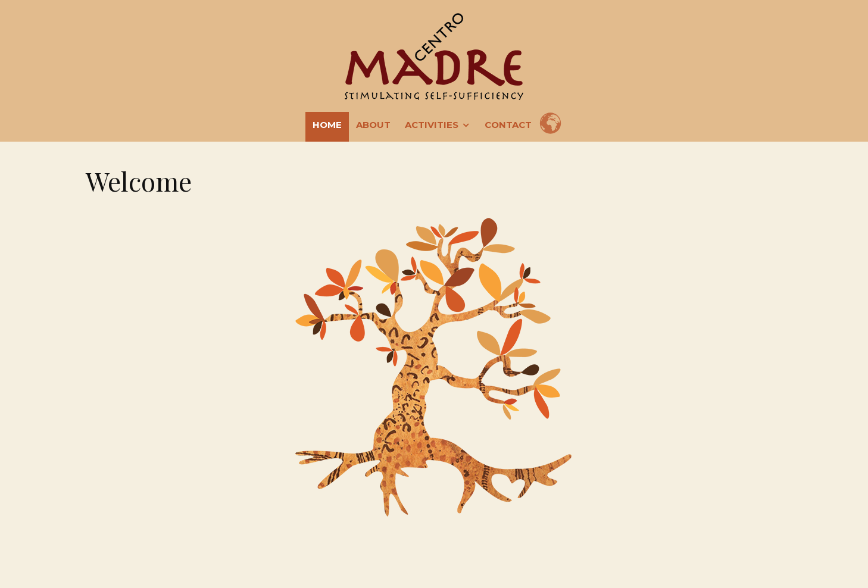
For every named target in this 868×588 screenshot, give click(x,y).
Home (327, 125)
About (373, 125)
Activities (432, 125)
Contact (508, 125)
